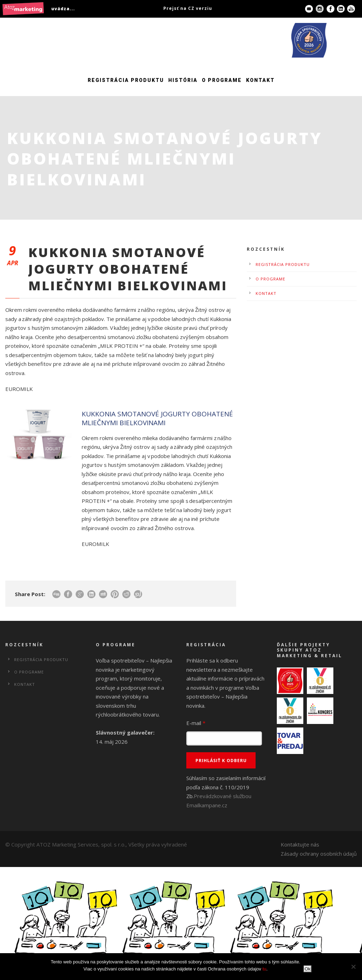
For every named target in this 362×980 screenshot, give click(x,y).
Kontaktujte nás (300, 844)
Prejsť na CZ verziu (188, 8)
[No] (353, 967)
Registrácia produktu (126, 80)
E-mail (196, 723)
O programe (222, 80)
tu (264, 969)
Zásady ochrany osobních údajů (319, 854)
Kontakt (260, 80)
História (183, 80)
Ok (307, 969)
